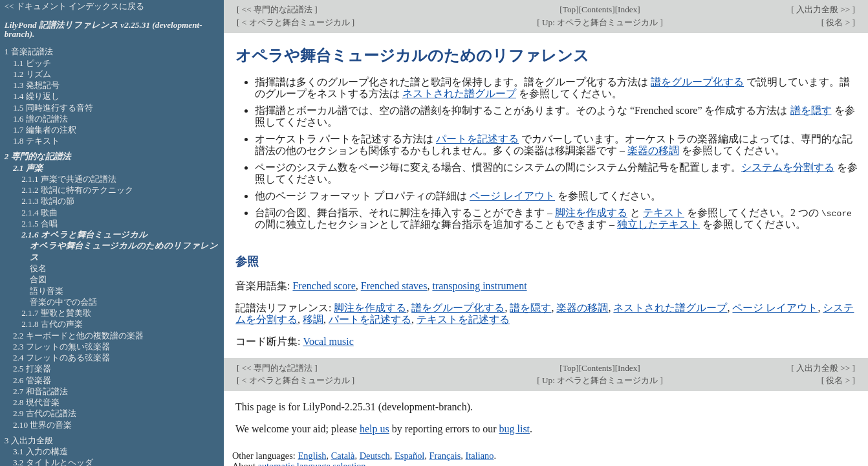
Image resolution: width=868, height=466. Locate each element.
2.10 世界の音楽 (43, 425)
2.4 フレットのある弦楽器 (61, 358)
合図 (38, 279)
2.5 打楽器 (32, 369)
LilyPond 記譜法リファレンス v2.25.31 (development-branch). (103, 30)
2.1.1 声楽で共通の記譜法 (69, 179)
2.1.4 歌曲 (39, 213)
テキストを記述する (463, 319)
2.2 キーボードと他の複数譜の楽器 (78, 336)
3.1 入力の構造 (40, 451)
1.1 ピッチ (32, 63)
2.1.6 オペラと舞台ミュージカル (84, 235)
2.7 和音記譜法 (40, 391)
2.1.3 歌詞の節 (48, 201)
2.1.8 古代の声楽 (52, 324)
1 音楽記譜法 (29, 51)
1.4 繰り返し (36, 96)
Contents (597, 9)
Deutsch (375, 455)
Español (409, 455)
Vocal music (328, 341)
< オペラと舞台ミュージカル (295, 22)
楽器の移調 (653, 150)
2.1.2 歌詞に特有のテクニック (77, 190)
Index (627, 9)
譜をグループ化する (697, 82)
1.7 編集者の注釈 (45, 130)
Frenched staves (394, 286)
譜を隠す (811, 110)
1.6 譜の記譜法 (40, 119)
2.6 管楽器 (32, 380)
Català (343, 455)
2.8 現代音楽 (36, 402)
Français (445, 455)
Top (569, 9)
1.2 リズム (32, 74)
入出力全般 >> (823, 9)
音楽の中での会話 (63, 302)
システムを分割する (788, 167)
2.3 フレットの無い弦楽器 (61, 347)
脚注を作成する (591, 213)
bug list (514, 429)
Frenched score (324, 286)
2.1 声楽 (28, 168)
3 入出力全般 (29, 440)
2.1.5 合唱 (39, 224)
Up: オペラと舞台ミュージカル (600, 22)
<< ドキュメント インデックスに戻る (75, 6)
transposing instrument (479, 286)
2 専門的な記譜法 (38, 156)
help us (374, 429)
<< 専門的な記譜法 (277, 9)
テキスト (664, 213)
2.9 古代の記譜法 (45, 413)
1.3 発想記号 (36, 85)
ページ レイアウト (512, 196)
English (312, 455)
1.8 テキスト (36, 141)
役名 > (838, 22)
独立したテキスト (658, 224)
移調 (313, 319)
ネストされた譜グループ (459, 94)
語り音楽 (47, 291)
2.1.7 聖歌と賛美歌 (56, 313)
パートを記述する (477, 139)
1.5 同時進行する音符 (53, 108)
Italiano (480, 455)
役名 (38, 268)
